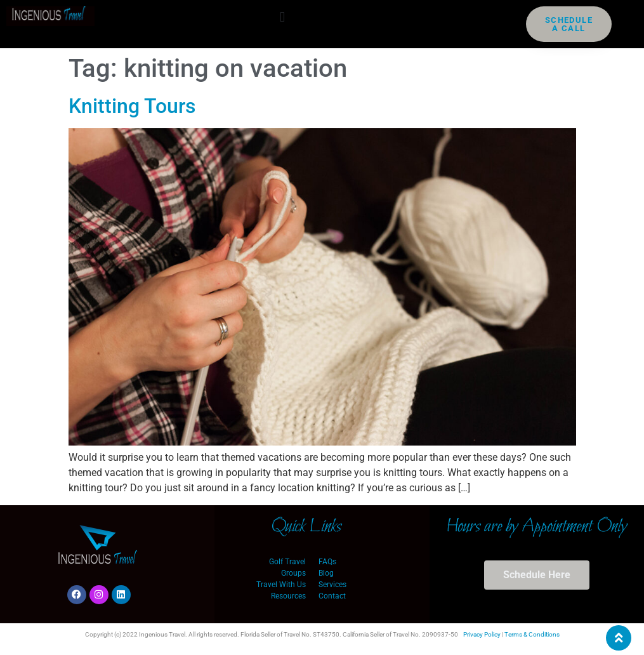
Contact (332, 596)
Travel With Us (281, 585)
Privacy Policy (482, 634)
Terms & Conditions (532, 634)
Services (332, 585)
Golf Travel (287, 562)
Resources (288, 596)
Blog (326, 573)
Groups (293, 573)
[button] (282, 17)
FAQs (327, 562)
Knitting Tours (132, 106)
